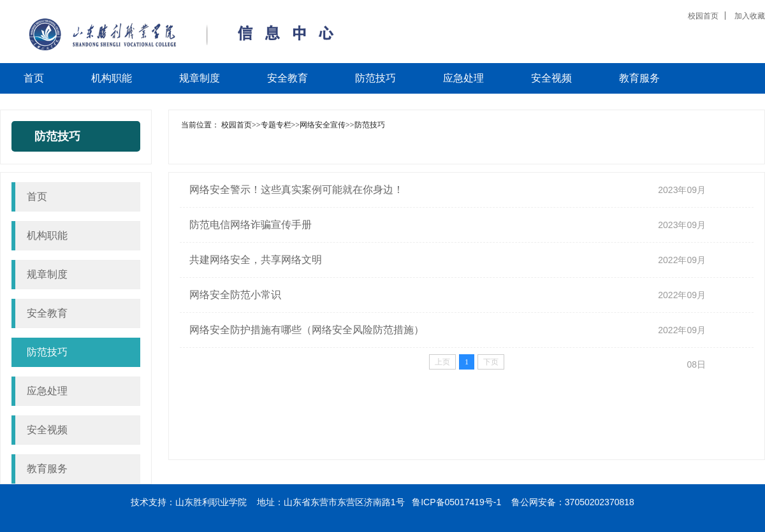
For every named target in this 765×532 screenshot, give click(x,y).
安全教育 (47, 313)
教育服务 (47, 469)
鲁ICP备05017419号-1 (456, 502)
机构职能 (47, 235)
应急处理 (47, 391)
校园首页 (703, 16)
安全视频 (47, 430)
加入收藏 (750, 16)
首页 (37, 197)
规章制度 (47, 274)
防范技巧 (47, 352)
